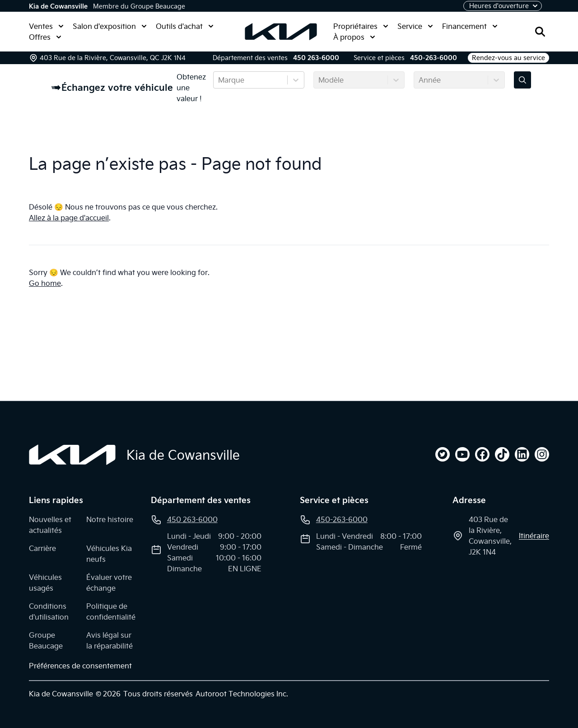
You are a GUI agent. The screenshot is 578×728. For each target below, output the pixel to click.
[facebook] (482, 454)
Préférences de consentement (80, 666)
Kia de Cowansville (58, 6)
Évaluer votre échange (109, 583)
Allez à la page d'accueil (69, 218)
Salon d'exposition (110, 26)
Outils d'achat (185, 26)
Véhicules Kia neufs (109, 554)
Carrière (42, 548)
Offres (45, 37)
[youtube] (462, 454)
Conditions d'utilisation (49, 611)
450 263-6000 (316, 58)
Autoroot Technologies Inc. (242, 694)
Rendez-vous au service (508, 58)
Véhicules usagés (45, 583)
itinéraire (534, 536)
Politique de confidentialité (111, 611)
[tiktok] (502, 454)
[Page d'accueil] (72, 455)
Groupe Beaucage (46, 640)
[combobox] (219, 80)
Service (415, 26)
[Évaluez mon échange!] (522, 80)
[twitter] (443, 454)
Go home (45, 283)
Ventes (46, 26)
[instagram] (542, 454)
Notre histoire (110, 519)
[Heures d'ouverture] (503, 6)
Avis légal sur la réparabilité (110, 640)
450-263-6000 (433, 58)
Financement (470, 26)
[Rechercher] (540, 32)
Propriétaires (361, 26)
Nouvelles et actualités (50, 525)
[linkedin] (522, 454)
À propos (354, 37)
